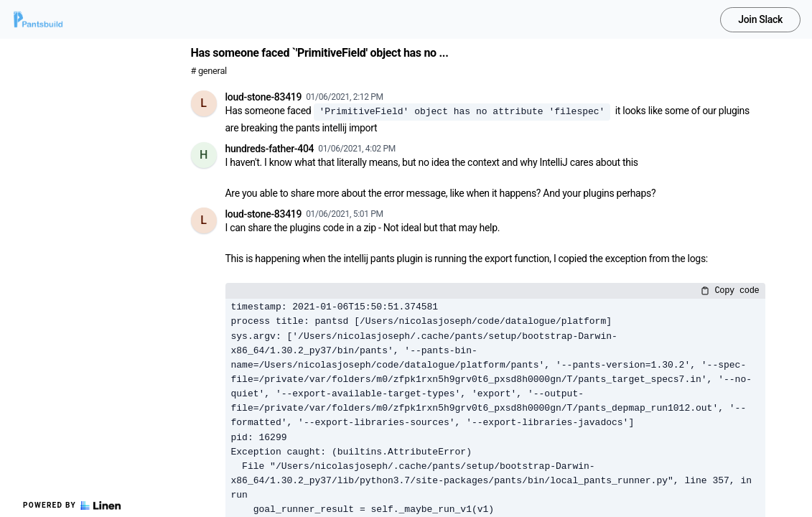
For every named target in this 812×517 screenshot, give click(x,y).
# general (209, 71)
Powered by (72, 506)
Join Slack (760, 19)
